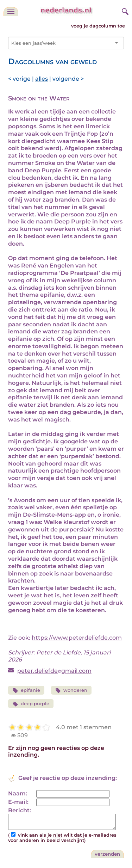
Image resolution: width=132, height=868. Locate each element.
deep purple (31, 704)
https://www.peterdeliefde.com (77, 638)
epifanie (26, 691)
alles (42, 79)
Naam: (18, 793)
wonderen (71, 691)
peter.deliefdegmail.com (54, 671)
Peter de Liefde (58, 652)
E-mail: (18, 802)
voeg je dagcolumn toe (98, 26)
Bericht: (20, 810)
